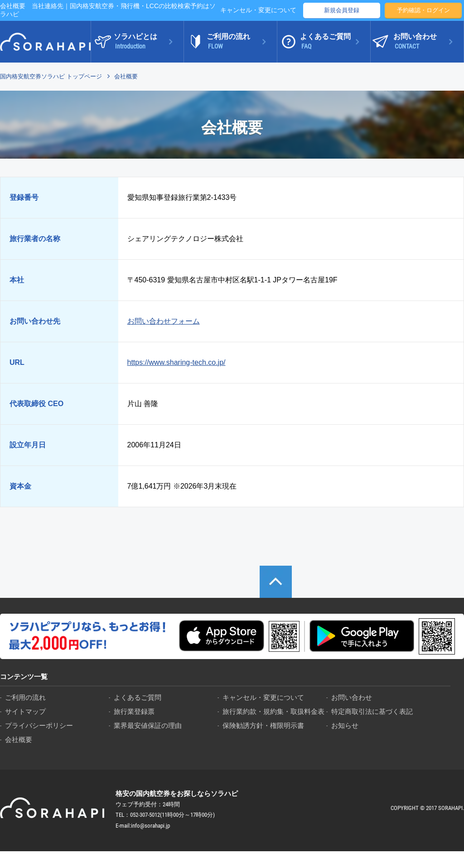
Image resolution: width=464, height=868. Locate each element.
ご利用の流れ (25, 697)
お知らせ (345, 725)
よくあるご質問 (138, 697)
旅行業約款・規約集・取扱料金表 (273, 711)
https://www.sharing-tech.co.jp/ (176, 362)
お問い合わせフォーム (164, 321)
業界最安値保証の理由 (148, 725)
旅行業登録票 (134, 711)
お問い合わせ (352, 697)
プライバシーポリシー (39, 725)
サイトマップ (25, 711)
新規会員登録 (342, 10)
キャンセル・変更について (258, 10)
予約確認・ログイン (423, 10)
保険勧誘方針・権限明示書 (263, 725)
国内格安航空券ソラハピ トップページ (51, 76)
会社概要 (19, 739)
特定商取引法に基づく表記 (372, 711)
